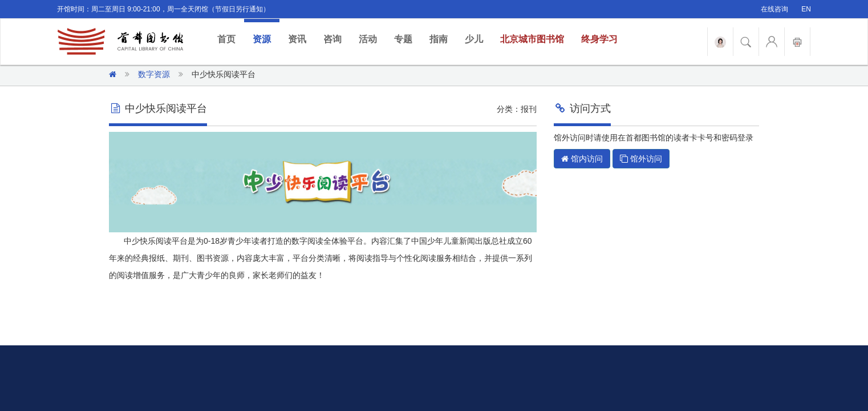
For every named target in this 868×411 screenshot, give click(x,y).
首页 (231, 39)
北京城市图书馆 (532, 39)
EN (806, 9)
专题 (403, 39)
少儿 (474, 39)
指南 (439, 39)
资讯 (297, 39)
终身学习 (599, 39)
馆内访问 (582, 159)
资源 (262, 39)
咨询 (332, 39)
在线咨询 (774, 9)
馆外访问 (641, 159)
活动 (368, 39)
